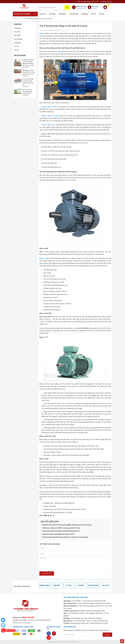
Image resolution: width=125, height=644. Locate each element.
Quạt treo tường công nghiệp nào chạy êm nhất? (58, 534)
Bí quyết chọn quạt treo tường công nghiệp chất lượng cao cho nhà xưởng (66, 525)
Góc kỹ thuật (74, 14)
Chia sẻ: (42, 516)
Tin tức (94, 14)
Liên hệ (102, 14)
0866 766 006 (81, 7)
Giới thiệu (52, 14)
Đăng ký (107, 635)
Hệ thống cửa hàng (106, 2)
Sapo (77, 642)
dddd (54, 633)
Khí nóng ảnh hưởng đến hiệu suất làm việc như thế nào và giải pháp (64, 537)
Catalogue (85, 14)
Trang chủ (43, 14)
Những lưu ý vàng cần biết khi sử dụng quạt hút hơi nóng (61, 528)
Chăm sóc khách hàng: (88, 2)
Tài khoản (95, 7)
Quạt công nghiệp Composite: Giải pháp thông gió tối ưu (60, 531)
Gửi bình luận (47, 573)
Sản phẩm (63, 14)
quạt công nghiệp (25, 623)
